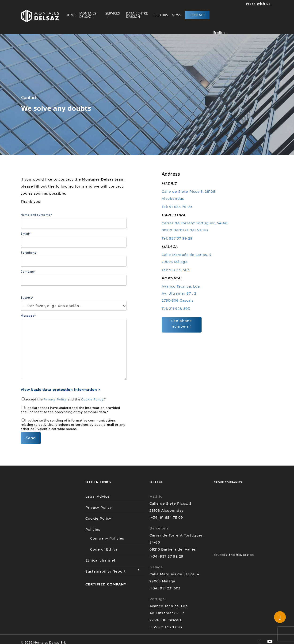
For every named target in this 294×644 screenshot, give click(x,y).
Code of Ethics (104, 549)
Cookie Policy (92, 399)
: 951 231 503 (178, 270)
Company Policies (107, 538)
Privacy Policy (55, 399)
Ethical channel (100, 560)
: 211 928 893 (179, 309)
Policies (93, 529)
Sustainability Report (106, 571)
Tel (164, 238)
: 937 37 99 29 (180, 238)
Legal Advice (98, 496)
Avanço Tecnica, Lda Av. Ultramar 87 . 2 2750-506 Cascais (181, 293)
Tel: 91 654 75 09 (177, 207)
